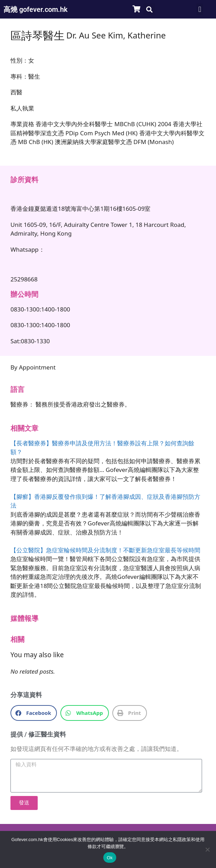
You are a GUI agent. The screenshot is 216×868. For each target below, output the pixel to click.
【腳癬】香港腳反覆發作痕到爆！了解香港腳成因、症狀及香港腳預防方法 (105, 501)
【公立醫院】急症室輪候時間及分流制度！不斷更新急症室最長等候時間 (105, 550)
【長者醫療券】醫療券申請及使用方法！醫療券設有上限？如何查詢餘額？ (102, 448)
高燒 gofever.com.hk (36, 9)
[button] (149, 9)
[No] (207, 849)
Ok (110, 858)
